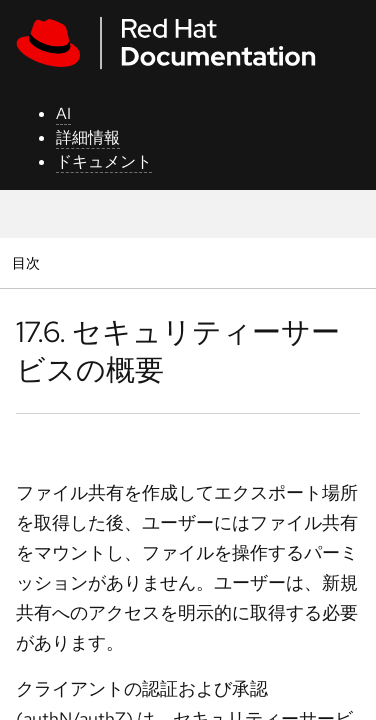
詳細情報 (88, 137)
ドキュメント (104, 161)
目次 (28, 262)
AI (63, 113)
